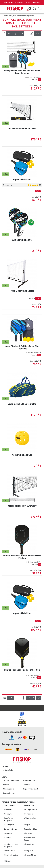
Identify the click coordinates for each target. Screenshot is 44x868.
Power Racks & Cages (30, 839)
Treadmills (8, 810)
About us (27, 785)
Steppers (7, 837)
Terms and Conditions (11, 781)
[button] (38, 698)
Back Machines (10, 851)
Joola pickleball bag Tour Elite (22, 404)
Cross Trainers (9, 806)
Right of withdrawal (31, 789)
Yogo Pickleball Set (22, 179)
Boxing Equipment (11, 829)
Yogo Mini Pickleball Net (22, 291)
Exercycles (8, 833)
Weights (27, 825)
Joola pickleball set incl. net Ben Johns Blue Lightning (22, 72)
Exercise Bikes (29, 806)
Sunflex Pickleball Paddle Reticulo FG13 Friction (22, 557)
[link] (12, 738)
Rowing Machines (31, 810)
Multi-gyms (8, 814)
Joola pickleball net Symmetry (22, 506)
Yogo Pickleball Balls (22, 455)
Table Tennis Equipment (9, 819)
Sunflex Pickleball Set (22, 240)
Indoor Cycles (9, 825)
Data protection (29, 781)
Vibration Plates (30, 855)
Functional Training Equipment (11, 846)
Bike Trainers (29, 833)
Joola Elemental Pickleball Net (22, 128)
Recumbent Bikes (30, 829)
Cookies (6, 785)
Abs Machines (29, 844)
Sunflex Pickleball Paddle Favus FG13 (22, 670)
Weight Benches (30, 818)
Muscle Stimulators (11, 855)
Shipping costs (9, 789)
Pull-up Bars (29, 851)
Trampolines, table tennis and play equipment (19, 16)
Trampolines (29, 814)
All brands (8, 861)
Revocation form (9, 793)
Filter (38, 34)
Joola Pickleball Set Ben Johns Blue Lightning (22, 347)
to (8, 770)
